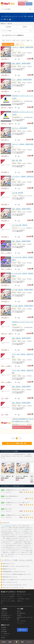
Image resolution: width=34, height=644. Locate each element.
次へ (20, 438)
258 (19, 269)
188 (19, 75)
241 (19, 156)
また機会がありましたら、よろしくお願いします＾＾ (18, 490)
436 (19, 302)
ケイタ (4, 399)
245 (19, 253)
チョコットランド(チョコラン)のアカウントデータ (14, 585)
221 (19, 92)
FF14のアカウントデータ (9, 564)
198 (19, 237)
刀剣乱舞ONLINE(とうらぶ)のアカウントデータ (14, 572)
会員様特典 (4, 627)
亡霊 (3, 40)
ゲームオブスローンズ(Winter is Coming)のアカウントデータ (17, 574)
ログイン (29, 4)
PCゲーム (3, 24)
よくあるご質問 (5, 619)
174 (19, 172)
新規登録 (21, 4)
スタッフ (23, 40)
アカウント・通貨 (8, 44)
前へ (13, 438)
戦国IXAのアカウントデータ (9, 569)
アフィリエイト (21, 623)
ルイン (18, 40)
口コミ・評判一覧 (21, 621)
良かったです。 (9, 509)
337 (19, 334)
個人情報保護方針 (21, 613)
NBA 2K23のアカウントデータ (10, 577)
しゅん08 (6, 253)
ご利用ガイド (4, 611)
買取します (19, 44)
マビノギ (10, 24)
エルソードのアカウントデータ (10, 582)
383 (19, 415)
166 (19, 140)
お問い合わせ (22, 630)
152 (19, 124)
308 (19, 318)
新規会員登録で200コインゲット (22, 427)
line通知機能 (4, 632)
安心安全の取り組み (6, 617)
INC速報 (3, 638)
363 (19, 366)
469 (19, 399)
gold (28, 40)
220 (19, 221)
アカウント (9, 40)
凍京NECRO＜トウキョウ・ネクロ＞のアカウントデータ (16, 566)
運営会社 (19, 611)
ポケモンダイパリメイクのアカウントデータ (13, 588)
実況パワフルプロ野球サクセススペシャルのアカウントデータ (17, 580)
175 (19, 59)
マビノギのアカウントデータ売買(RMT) (13, 35)
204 (19, 205)
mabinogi (8, 526)
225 (19, 108)
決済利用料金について (6, 615)
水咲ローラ (6, 108)
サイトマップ (4, 636)
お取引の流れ (4, 613)
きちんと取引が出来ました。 (12, 496)
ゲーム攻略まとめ (5, 634)
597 (19, 350)
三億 (14, 40)
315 (19, 286)
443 (19, 382)
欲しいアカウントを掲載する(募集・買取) (19, 443)
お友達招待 (4, 630)
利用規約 (19, 615)
